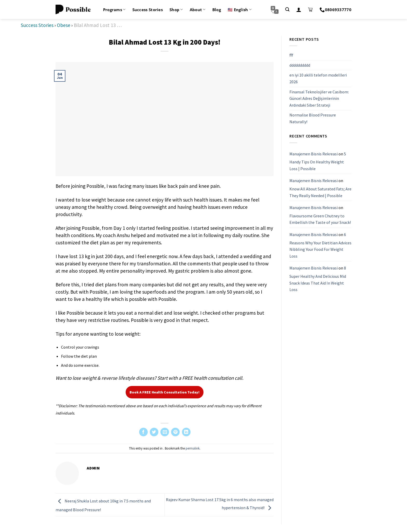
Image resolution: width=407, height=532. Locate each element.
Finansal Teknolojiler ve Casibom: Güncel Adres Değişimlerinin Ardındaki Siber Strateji (319, 98)
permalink (193, 448)
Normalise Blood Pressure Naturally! (313, 118)
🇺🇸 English (240, 10)
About (198, 10)
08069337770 (335, 10)
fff (291, 55)
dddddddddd (300, 65)
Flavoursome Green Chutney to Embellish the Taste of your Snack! (320, 219)
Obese (64, 25)
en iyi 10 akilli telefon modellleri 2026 (318, 78)
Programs (114, 10)
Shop (176, 10)
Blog (217, 10)
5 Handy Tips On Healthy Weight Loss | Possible (318, 161)
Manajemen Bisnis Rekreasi (314, 154)
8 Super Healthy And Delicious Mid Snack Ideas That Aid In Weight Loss (318, 279)
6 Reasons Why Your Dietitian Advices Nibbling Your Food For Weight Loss (320, 245)
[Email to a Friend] (165, 432)
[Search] (287, 9)
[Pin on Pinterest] (175, 432)
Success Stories (148, 10)
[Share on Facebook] (143, 432)
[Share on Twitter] (154, 432)
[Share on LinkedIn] (186, 432)
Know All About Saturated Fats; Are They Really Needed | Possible (320, 192)
